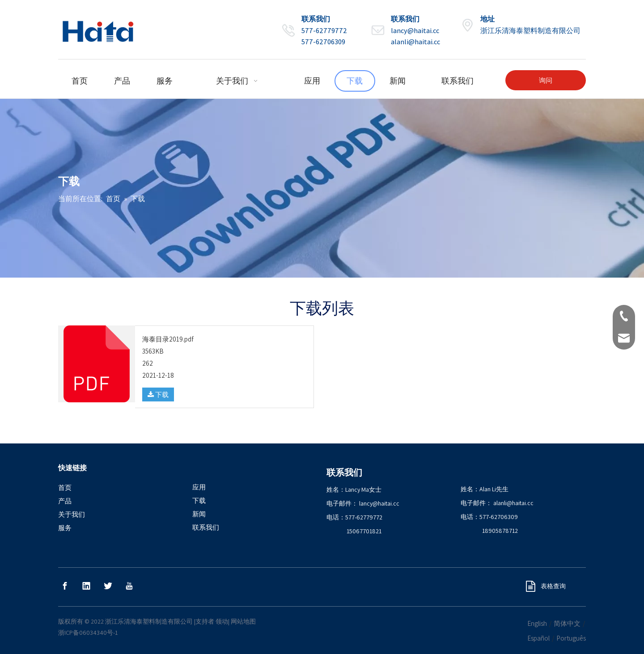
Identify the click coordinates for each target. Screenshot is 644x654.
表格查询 (546, 586)
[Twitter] (108, 586)
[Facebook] (65, 586)
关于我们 (72, 514)
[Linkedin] (86, 586)
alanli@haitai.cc (415, 42)
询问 (546, 80)
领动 (222, 621)
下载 (158, 395)
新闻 (199, 514)
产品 (65, 501)
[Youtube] (129, 586)
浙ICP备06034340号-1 (88, 633)
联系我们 (206, 527)
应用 (199, 487)
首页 (65, 487)
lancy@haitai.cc (415, 31)
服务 (65, 528)
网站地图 (243, 621)
